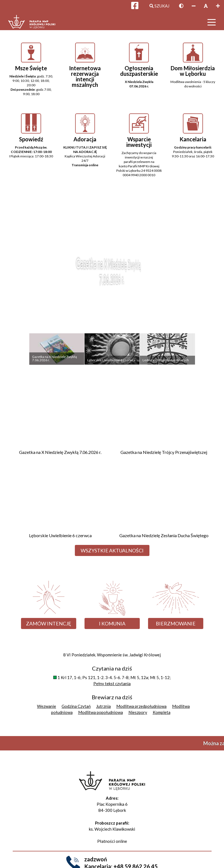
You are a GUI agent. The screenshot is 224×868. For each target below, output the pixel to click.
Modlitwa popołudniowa (101, 712)
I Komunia (112, 623)
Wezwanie (47, 706)
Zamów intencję (49, 623)
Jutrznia (103, 706)
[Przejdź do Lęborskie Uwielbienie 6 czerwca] (60, 502)
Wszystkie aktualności (112, 550)
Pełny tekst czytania (112, 684)
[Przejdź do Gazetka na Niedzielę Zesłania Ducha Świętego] (164, 502)
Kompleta (162, 712)
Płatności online (112, 841)
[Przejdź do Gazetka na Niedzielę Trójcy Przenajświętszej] (164, 419)
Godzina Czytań (76, 706)
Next (207, 282)
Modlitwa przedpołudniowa (141, 706)
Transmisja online (85, 165)
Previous (17, 282)
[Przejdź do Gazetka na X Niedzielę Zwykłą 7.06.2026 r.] (60, 419)
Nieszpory (138, 712)
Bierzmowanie (176, 623)
